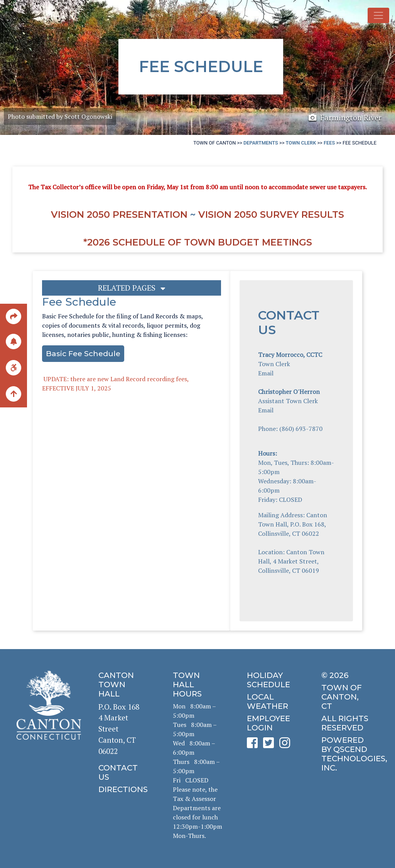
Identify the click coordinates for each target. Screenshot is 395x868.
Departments (261, 143)
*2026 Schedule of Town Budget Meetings (198, 242)
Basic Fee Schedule (83, 353)
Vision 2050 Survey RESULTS (271, 214)
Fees (329, 143)
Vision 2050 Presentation (119, 214)
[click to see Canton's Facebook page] (254, 745)
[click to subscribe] (14, 341)
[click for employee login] (272, 723)
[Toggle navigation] (378, 15)
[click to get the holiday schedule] (272, 680)
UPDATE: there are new (76, 379)
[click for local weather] (272, 701)
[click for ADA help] (14, 367)
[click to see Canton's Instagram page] (287, 745)
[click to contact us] (123, 772)
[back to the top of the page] (14, 394)
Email (266, 373)
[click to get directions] (123, 789)
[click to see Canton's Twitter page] (270, 745)
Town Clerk (301, 143)
